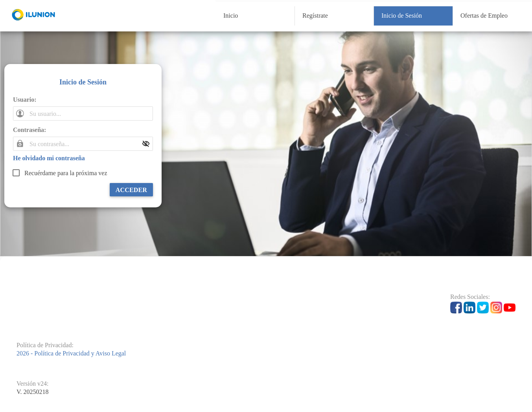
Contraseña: (29, 130)
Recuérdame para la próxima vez (66, 173)
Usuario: (25, 100)
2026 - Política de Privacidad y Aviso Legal (71, 353)
